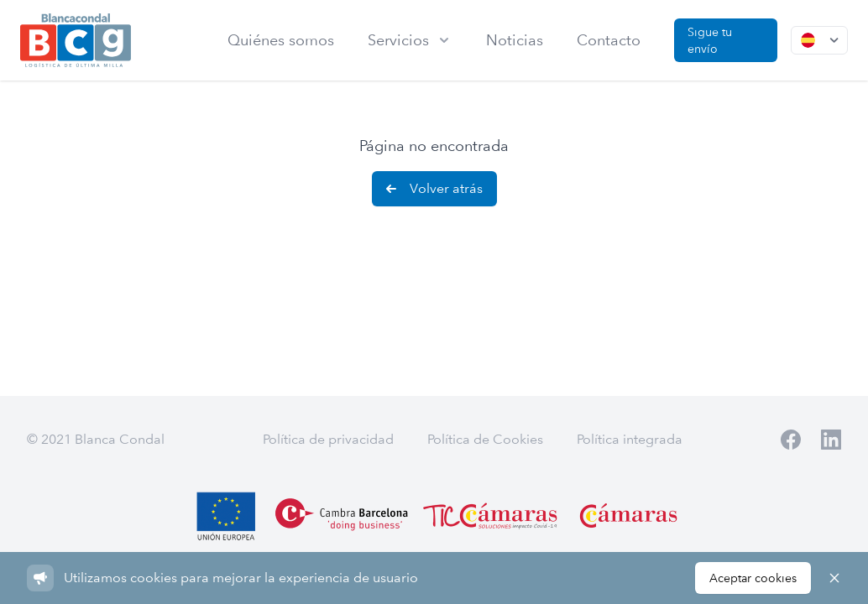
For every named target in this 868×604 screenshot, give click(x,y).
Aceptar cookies (753, 578)
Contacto (609, 40)
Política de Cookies (485, 439)
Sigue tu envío (710, 40)
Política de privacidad (328, 439)
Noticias (515, 40)
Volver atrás (433, 189)
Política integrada (630, 439)
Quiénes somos (281, 40)
